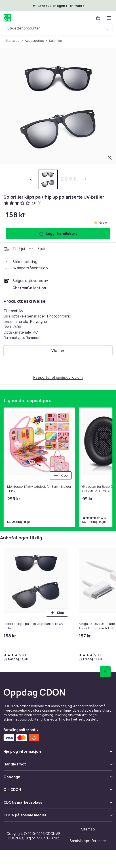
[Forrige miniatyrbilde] (31, 179)
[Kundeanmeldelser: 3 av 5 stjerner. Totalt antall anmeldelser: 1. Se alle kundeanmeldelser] (23, 203)
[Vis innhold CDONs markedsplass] (58, 804)
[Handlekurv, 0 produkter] (98, 18)
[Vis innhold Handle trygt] (58, 766)
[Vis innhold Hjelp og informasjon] (58, 753)
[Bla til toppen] (105, 672)
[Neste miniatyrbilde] (85, 179)
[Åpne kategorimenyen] (109, 18)
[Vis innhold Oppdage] (58, 779)
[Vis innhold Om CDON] (58, 791)
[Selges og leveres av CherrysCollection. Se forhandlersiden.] (29, 288)
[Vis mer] (58, 351)
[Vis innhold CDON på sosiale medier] (58, 817)
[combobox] (58, 28)
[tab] (48, 179)
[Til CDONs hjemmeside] (7, 18)
